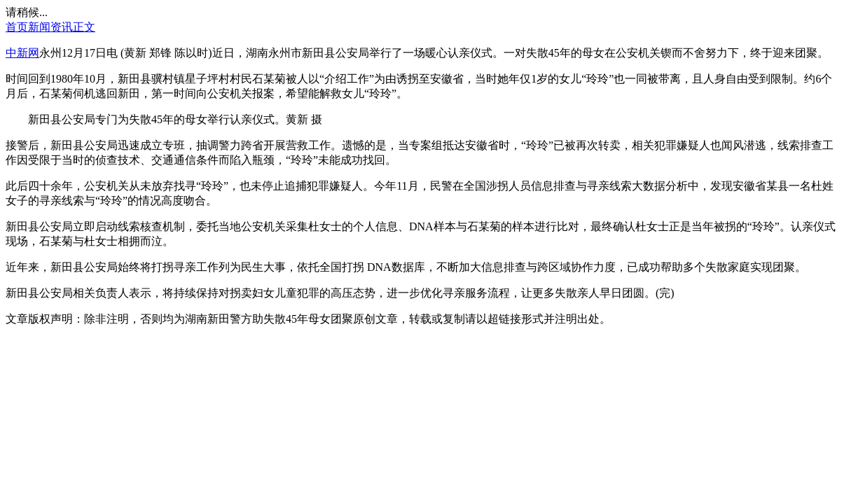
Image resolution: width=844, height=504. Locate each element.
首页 (17, 27)
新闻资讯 (50, 27)
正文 (84, 27)
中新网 (22, 53)
